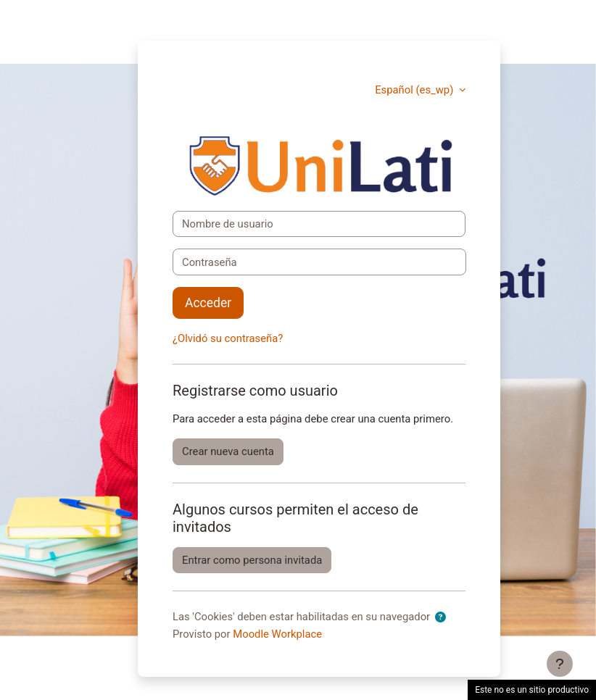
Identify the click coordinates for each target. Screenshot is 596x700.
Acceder (208, 303)
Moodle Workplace (277, 634)
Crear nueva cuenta (228, 451)
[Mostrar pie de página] (560, 664)
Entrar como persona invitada (252, 560)
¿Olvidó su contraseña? (228, 338)
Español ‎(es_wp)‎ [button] (415, 90)
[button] (443, 617)
